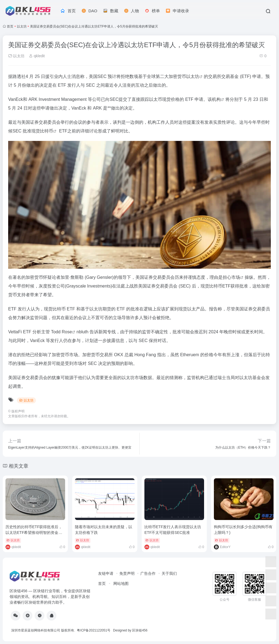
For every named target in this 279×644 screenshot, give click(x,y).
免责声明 (127, 573)
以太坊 (22, 26)
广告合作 (148, 573)
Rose (67, 332)
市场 (236, 277)
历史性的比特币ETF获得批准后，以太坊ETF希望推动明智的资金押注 (34, 533)
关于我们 (169, 573)
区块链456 (140, 630)
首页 (10, 26)
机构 (216, 99)
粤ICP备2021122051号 (94, 630)
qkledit (37, 56)
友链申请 (106, 573)
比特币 (47, 131)
